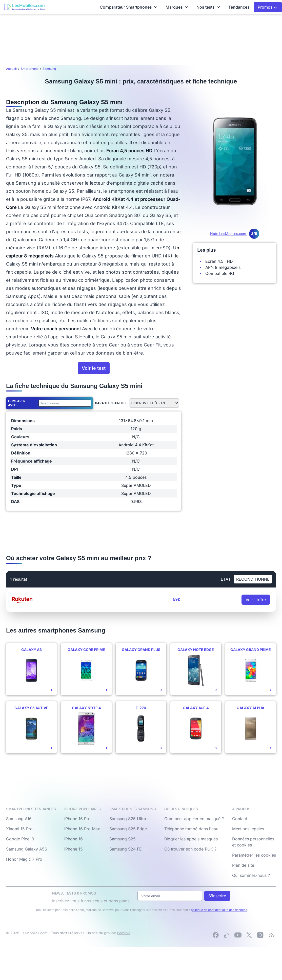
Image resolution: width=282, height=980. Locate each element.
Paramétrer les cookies (254, 855)
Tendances (239, 7)
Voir (256, 600)
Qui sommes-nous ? (251, 875)
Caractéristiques (110, 403)
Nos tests (208, 7)
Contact (240, 819)
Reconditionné (253, 579)
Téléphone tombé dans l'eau (191, 829)
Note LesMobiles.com (235, 234)
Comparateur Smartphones (129, 7)
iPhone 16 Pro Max (82, 829)
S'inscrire (217, 896)
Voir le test (94, 368)
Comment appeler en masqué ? (194, 819)
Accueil (11, 69)
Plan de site (243, 865)
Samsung (49, 69)
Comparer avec (17, 403)
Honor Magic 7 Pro (24, 859)
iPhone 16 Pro (77, 819)
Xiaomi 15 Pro (19, 829)
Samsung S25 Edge (128, 829)
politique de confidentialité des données (219, 910)
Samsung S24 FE (126, 849)
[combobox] (64, 403)
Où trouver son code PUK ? (190, 849)
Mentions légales (248, 829)
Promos (267, 7)
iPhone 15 (74, 849)
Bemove (124, 933)
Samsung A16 (19, 819)
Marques (177, 7)
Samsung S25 (123, 839)
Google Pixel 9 (20, 839)
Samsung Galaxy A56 (27, 849)
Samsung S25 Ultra (128, 819)
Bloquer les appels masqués (191, 839)
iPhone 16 (74, 839)
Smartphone (30, 69)
